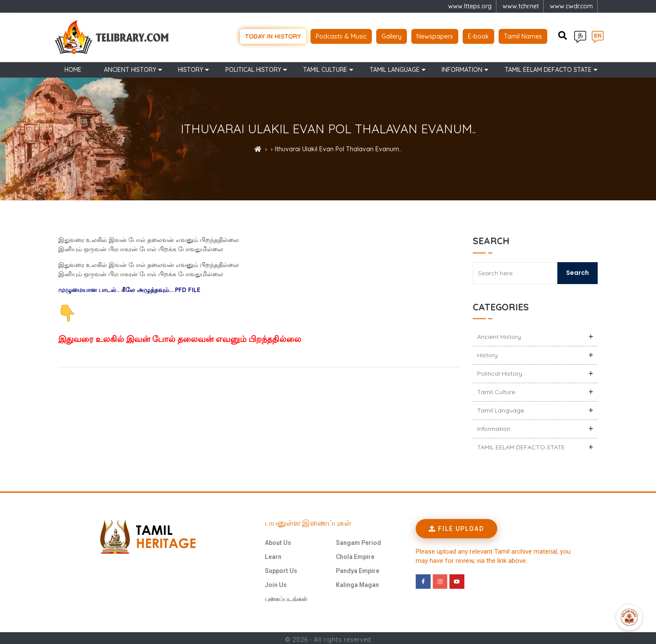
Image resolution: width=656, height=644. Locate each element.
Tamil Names (523, 35)
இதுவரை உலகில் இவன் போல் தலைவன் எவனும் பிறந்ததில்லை (180, 336)
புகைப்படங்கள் (286, 596)
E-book (478, 35)
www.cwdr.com (571, 6)
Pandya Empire (358, 568)
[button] (456, 526)
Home (73, 67)
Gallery (392, 35)
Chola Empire (355, 554)
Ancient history (130, 67)
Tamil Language (395, 67)
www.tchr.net (521, 6)
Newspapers (435, 35)
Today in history (273, 35)
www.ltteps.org (470, 6)
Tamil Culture (325, 67)
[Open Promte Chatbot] (629, 617)
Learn (273, 554)
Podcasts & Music (341, 35)
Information (462, 67)
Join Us (276, 582)
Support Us (281, 568)
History (191, 67)
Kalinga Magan (357, 582)
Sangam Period (358, 540)
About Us (278, 540)
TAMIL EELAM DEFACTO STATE (548, 67)
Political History (253, 67)
